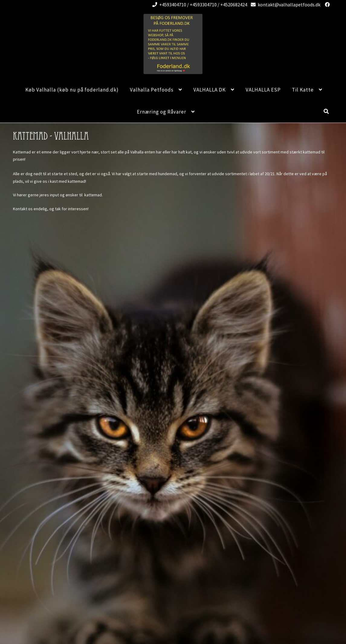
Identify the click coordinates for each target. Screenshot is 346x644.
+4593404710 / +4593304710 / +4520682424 (199, 5)
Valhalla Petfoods (152, 90)
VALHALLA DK (210, 90)
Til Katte (303, 90)
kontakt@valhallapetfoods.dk (285, 5)
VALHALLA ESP (263, 90)
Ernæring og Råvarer (162, 112)
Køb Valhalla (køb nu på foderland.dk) (72, 90)
